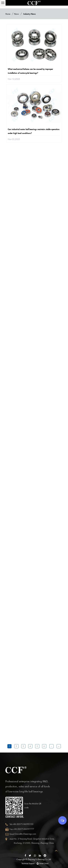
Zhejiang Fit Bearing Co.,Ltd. (39, 859)
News (16, 14)
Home (8, 14)
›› (59, 746)
